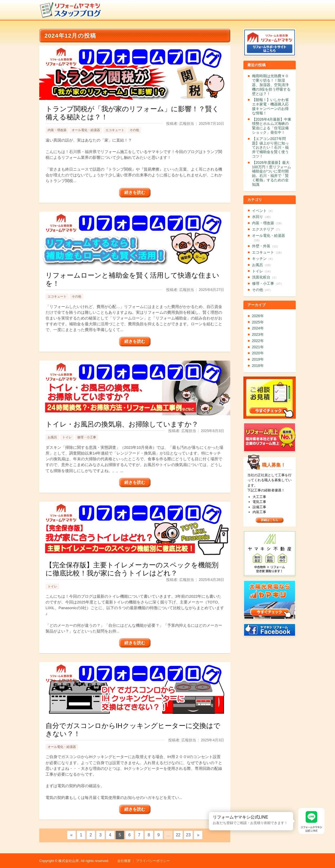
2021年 (258, 347)
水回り (262, 217)
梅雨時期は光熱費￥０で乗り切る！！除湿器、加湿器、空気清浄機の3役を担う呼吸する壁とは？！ (271, 85)
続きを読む (135, 192)
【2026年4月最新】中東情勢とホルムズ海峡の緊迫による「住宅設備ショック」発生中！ (272, 126)
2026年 (258, 316)
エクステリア (267, 229)
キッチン (263, 259)
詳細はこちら (270, 520)
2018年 (258, 366)
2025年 (258, 322)
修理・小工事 (87, 437)
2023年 (258, 334)
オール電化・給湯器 (86, 130)
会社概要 (124, 861)
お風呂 (52, 437)
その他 (134, 130)
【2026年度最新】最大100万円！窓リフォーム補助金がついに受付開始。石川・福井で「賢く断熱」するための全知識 (272, 173)
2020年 (258, 353)
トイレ (67, 437)
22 (178, 835)
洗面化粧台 (265, 277)
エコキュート (115, 130)
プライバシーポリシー (153, 861)
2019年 (258, 359)
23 (188, 835)
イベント (263, 211)
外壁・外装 (266, 246)
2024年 (258, 328)
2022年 (258, 341)
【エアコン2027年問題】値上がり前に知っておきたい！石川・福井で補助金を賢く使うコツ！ (270, 147)
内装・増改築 (57, 130)
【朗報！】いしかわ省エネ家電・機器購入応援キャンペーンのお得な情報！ (270, 106)
